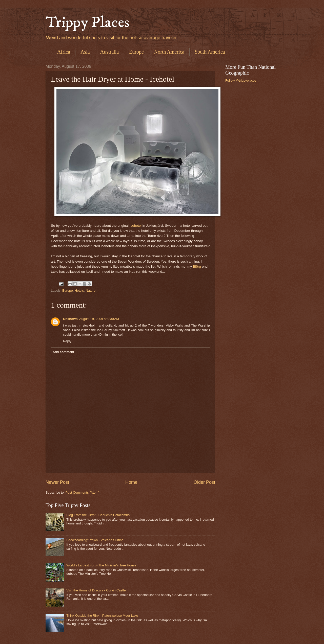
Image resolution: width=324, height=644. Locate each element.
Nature (90, 291)
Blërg (197, 267)
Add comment (63, 352)
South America (210, 52)
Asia (85, 52)
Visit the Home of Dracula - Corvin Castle (96, 590)
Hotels (79, 291)
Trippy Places (88, 23)
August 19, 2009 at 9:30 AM (99, 319)
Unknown (70, 319)
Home (131, 482)
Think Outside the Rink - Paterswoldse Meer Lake (102, 616)
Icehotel (136, 226)
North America (169, 52)
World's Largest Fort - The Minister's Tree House (101, 565)
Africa (64, 52)
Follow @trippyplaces (241, 80)
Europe (136, 52)
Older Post (204, 482)
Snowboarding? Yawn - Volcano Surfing (95, 540)
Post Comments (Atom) (83, 492)
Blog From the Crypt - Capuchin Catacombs (98, 515)
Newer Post (57, 482)
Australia (109, 52)
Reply (67, 341)
